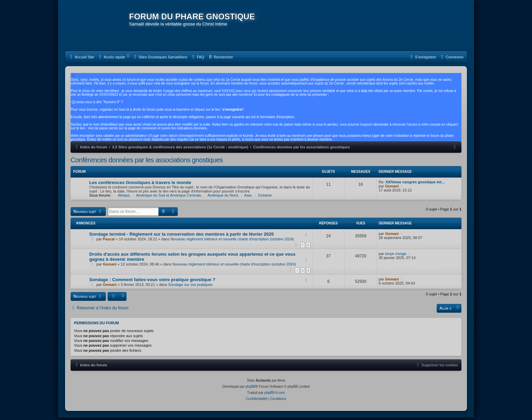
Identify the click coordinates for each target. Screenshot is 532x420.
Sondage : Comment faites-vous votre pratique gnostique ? (152, 282)
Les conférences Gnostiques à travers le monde (140, 185)
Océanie (263, 198)
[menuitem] (81, 59)
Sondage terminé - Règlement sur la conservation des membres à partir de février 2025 (182, 236)
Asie (246, 198)
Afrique (122, 198)
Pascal (109, 241)
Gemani (392, 188)
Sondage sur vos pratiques (191, 287)
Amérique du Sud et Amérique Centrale (166, 198)
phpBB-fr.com (275, 395)
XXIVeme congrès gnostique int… (415, 184)
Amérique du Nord (221, 198)
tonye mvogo (396, 256)
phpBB (250, 389)
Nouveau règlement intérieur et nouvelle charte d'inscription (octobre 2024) (232, 241)
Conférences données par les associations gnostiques (147, 162)
